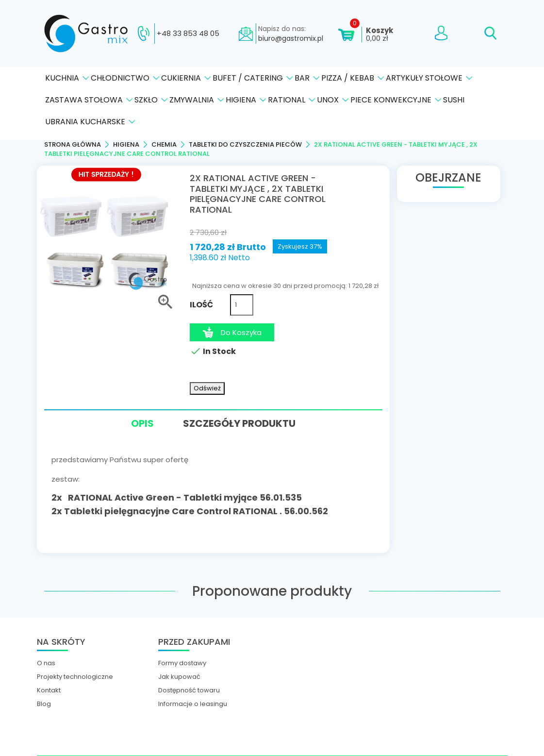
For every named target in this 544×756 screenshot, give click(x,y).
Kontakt (49, 690)
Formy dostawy (182, 663)
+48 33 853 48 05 (188, 34)
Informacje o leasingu (193, 704)
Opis (142, 425)
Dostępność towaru (189, 690)
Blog (44, 704)
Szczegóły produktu (239, 424)
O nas (46, 663)
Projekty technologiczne (75, 677)
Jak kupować (179, 677)
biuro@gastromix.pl (291, 38)
